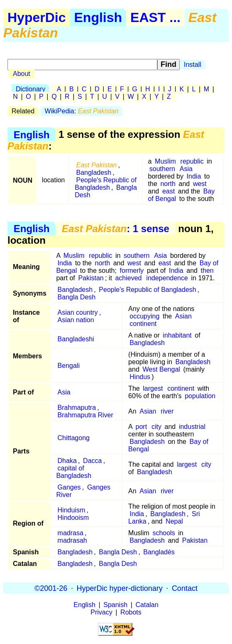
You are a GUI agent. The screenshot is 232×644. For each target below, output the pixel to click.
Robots (131, 612)
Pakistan (91, 278)
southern (162, 169)
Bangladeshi (76, 339)
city (156, 427)
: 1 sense (116, 229)
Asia (186, 169)
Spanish (115, 605)
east (169, 191)
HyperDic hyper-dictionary (120, 588)
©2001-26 (51, 588)
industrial (192, 427)
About (22, 74)
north (168, 184)
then (207, 271)
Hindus (140, 377)
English (98, 17)
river (167, 411)
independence (167, 278)
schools (164, 533)
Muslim (165, 161)
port (142, 427)
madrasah (72, 540)
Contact (185, 588)
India (194, 176)
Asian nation (76, 320)
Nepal (174, 521)
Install (193, 65)
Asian (183, 316)
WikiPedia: (82, 111)
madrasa (71, 533)
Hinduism (72, 510)
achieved (128, 278)
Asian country (78, 312)
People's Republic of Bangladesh (106, 184)
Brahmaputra (77, 408)
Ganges (69, 487)
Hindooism (73, 518)
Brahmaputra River (85, 415)
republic (192, 161)
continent (143, 324)
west (200, 184)
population (200, 396)
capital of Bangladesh (74, 472)
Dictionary (31, 89)
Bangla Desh (77, 297)
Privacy (101, 612)
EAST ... (155, 17)
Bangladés (159, 552)
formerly (132, 271)
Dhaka (67, 461)
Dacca (92, 461)
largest (153, 388)
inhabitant (177, 335)
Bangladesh (94, 173)
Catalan (147, 605)
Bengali (69, 366)
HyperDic (37, 17)
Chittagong (74, 438)
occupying (144, 316)
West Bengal (161, 369)
